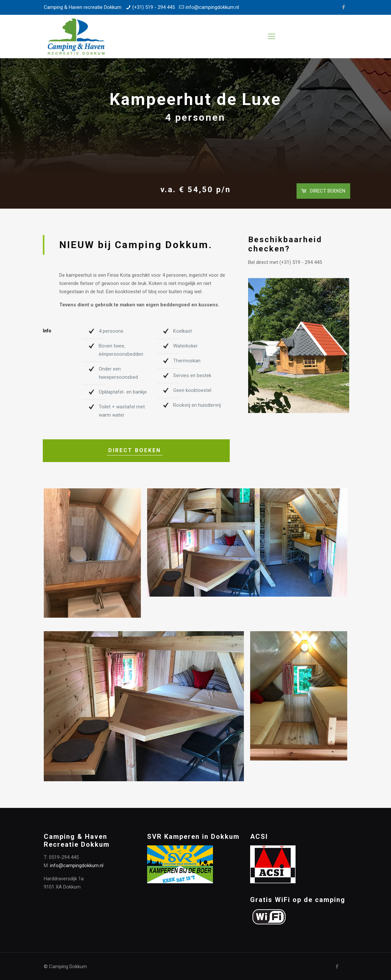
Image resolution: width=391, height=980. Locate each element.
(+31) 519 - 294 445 (154, 7)
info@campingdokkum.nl (212, 7)
